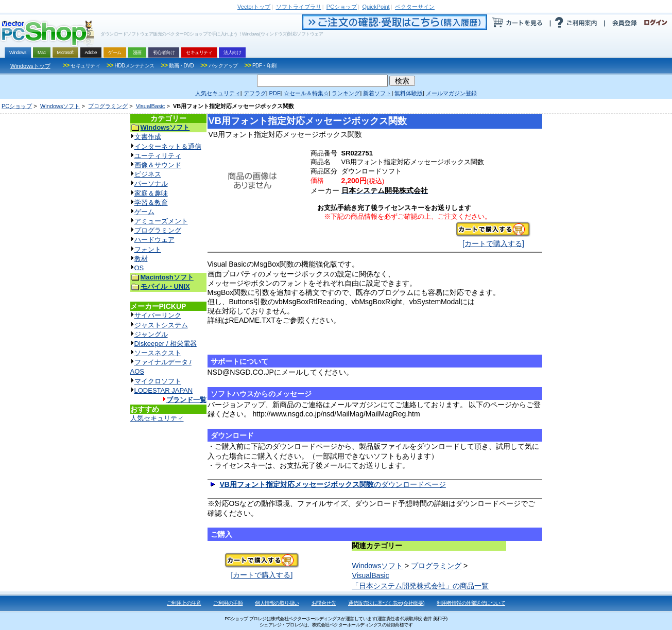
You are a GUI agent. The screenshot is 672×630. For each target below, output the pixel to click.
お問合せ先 (324, 603)
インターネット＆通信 (168, 146)
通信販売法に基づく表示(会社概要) (386, 603)
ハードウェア (154, 240)
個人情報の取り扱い (277, 603)
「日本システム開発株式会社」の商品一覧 (420, 586)
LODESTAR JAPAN (164, 390)
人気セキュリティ (157, 418)
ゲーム (144, 212)
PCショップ (17, 106)
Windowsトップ (30, 66)
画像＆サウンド (158, 165)
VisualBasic (151, 106)
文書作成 (148, 137)
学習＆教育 (151, 203)
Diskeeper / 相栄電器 (166, 344)
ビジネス (148, 174)
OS (139, 268)
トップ (254, 7)
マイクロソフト (158, 381)
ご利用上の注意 (184, 603)
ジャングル (151, 334)
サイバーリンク (158, 315)
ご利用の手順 (228, 603)
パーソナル (151, 183)
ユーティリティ (158, 156)
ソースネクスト (158, 353)
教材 (141, 259)
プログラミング (108, 106)
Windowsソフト (60, 106)
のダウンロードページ (332, 484)
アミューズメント (161, 221)
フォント (148, 249)
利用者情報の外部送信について (471, 603)
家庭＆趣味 (151, 193)
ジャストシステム (161, 325)
